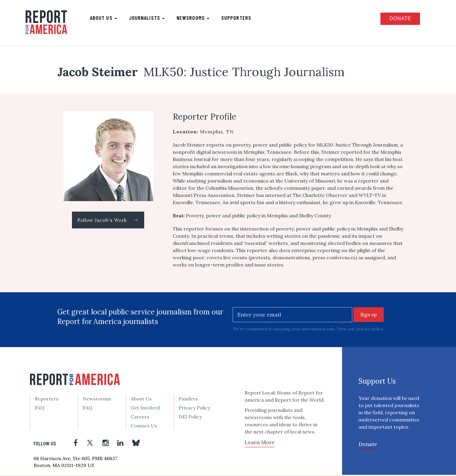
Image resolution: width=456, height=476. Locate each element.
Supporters (240, 18)
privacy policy (370, 330)
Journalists (150, 18)
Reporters (47, 400)
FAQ (40, 409)
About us (107, 18)
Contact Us (144, 427)
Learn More (260, 443)
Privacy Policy (194, 409)
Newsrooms (196, 18)
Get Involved (145, 409)
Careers (140, 418)
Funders (188, 400)
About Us (141, 400)
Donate (396, 19)
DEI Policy (190, 418)
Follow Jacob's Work (108, 221)
